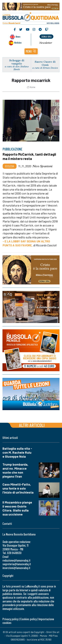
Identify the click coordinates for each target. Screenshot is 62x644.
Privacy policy (10, 619)
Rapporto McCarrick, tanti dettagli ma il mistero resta (29, 156)
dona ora (46, 36)
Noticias (18, 42)
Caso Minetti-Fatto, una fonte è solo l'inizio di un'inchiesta (18, 488)
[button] (31, 51)
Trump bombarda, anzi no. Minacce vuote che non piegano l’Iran (15, 470)
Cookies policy (28, 619)
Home (31, 87)
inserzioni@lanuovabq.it (16, 568)
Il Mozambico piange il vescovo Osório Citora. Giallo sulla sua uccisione (17, 508)
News (18, 36)
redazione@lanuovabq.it (16, 560)
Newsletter (46, 43)
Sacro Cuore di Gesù (45, 63)
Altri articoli (32, 425)
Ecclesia (10, 166)
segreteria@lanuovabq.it (17, 564)
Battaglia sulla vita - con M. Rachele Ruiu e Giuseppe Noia (17, 452)
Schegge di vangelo (17, 62)
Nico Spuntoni (42, 166)
